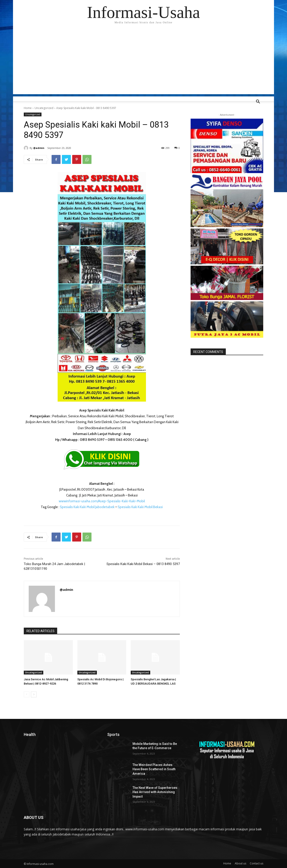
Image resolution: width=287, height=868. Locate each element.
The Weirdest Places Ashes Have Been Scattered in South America (154, 769)
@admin (39, 148)
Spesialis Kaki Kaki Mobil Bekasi (140, 507)
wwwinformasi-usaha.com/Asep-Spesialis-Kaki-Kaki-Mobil (102, 501)
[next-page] (34, 694)
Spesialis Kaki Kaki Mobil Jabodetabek (87, 507)
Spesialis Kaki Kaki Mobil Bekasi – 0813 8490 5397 (143, 564)
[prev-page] (27, 694)
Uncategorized (44, 108)
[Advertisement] (143, 63)
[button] (258, 102)
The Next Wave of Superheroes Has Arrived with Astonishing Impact (155, 792)
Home (28, 108)
